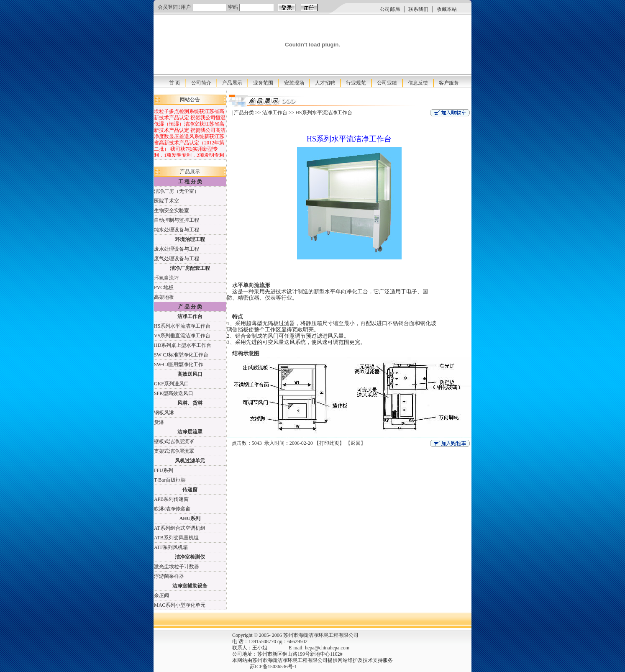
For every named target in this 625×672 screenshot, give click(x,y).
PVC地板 (164, 287)
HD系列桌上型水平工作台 (183, 345)
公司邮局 (390, 9)
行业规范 (356, 83)
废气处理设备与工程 (177, 259)
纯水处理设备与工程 (177, 230)
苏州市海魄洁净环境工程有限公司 (290, 660)
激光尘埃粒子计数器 (177, 567)
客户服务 (449, 83)
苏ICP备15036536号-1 (257, 667)
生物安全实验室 (172, 210)
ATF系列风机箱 (171, 547)
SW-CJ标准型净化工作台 (181, 355)
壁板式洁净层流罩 (174, 441)
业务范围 (263, 83)
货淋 (159, 422)
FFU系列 (164, 470)
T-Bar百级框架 (170, 480)
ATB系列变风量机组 (176, 538)
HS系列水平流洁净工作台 (182, 326)
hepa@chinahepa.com (327, 648)
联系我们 (418, 9)
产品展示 (232, 83)
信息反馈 (418, 83)
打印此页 (329, 443)
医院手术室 (166, 201)
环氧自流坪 (166, 278)
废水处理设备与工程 (177, 249)
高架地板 (164, 297)
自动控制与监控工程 (177, 220)
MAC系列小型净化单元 (180, 605)
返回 (356, 443)
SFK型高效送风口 (174, 393)
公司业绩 (387, 83)
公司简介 (201, 83)
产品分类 (244, 113)
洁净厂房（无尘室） (177, 191)
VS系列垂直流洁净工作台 (182, 336)
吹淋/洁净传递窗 (172, 509)
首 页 (175, 83)
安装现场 (294, 83)
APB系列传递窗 (171, 499)
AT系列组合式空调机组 (180, 528)
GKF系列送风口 (172, 384)
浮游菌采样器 (169, 576)
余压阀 (161, 595)
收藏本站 (447, 9)
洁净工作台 (275, 113)
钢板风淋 (164, 413)
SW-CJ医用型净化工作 (179, 364)
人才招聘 (325, 83)
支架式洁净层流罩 (174, 451)
